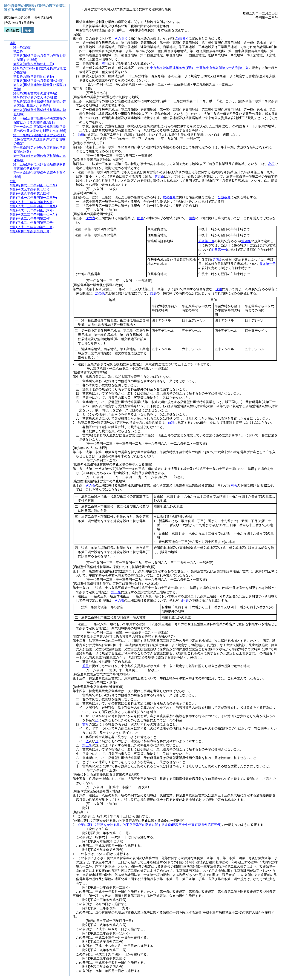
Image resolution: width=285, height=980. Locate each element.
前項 (81, 135)
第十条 (116, 592)
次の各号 (121, 38)
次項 (271, 164)
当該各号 (182, 38)
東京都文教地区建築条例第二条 (199, 68)
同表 (140, 218)
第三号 (87, 745)
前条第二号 (206, 241)
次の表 (90, 218)
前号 (105, 63)
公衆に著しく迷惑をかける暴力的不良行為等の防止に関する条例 (150, 825)
